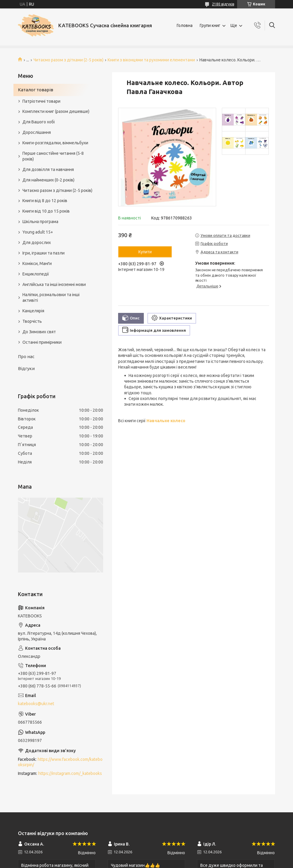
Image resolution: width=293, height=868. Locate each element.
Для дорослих (37, 243)
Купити (145, 252)
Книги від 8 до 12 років (45, 201)
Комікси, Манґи (37, 263)
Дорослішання (37, 132)
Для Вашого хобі (39, 122)
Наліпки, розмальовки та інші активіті (51, 297)
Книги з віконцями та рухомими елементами (151, 60)
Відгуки (26, 368)
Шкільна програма (40, 222)
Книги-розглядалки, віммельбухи (55, 143)
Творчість (32, 321)
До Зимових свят (39, 332)
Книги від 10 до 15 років (46, 211)
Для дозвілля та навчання (48, 169)
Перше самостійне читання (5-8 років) (53, 156)
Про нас (26, 356)
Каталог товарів (36, 90)
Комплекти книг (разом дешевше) (56, 111)
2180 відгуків (223, 4)
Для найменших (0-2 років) (48, 180)
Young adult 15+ (38, 232)
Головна (185, 25)
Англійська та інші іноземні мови (54, 284)
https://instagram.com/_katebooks (70, 773)
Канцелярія (33, 311)
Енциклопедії (36, 274)
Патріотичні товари (41, 101)
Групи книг (210, 25)
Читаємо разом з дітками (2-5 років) (68, 60)
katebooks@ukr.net (36, 704)
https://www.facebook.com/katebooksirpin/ (60, 762)
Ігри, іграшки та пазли (44, 253)
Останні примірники (42, 342)
